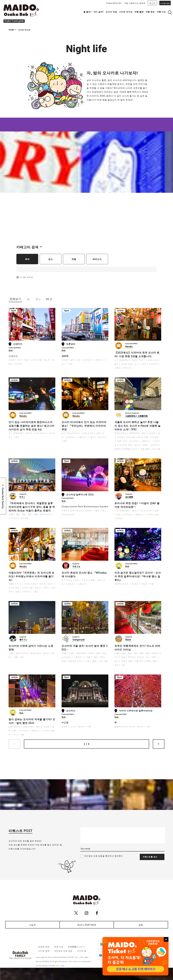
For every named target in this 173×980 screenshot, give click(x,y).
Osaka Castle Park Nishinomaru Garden (85, 506)
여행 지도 (161, 12)
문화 (148, 661)
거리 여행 (156, 449)
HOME (11, 30)
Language (165, 3)
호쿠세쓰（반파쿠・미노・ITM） (143, 657)
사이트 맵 (82, 951)
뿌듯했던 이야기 (130, 449)
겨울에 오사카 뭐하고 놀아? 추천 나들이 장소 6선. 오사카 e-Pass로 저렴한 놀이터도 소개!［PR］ (138, 426)
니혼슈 (117, 368)
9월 (147, 653)
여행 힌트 (150, 12)
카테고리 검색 (27, 247)
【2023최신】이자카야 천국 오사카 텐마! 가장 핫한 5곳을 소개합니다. (137, 354)
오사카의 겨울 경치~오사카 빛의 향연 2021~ (85, 648)
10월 (117, 653)
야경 (26, 360)
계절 (74, 259)
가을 (88, 661)
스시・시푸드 (141, 364)
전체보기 (15, 299)
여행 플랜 (139, 12)
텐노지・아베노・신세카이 (146, 445)
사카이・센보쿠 (136, 726)
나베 (123, 665)
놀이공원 (25, 518)
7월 (135, 653)
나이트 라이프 (126, 12)
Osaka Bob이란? (114, 3)
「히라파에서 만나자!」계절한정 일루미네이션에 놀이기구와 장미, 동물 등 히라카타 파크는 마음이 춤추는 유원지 (32, 507)
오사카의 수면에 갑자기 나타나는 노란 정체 (31, 648)
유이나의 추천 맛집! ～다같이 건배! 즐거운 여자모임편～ (137, 505)
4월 (35, 514)
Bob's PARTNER (87, 925)
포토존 (12, 360)
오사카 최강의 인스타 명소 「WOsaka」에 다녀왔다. (84, 574)
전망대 (117, 449)
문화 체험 (145, 449)
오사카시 (71, 710)
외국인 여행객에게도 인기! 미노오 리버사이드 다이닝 (137, 648)
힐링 (155, 661)
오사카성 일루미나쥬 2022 (80, 494)
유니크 (42, 584)
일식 (116, 364)
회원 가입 (59, 947)
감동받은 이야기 (76, 661)
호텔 (92, 580)
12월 (11, 653)
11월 (11, 514)
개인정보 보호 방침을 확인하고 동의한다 (104, 856)
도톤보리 (71, 344)
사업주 (32, 925)
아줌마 (12, 584)
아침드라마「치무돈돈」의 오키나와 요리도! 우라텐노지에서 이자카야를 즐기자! (31, 576)
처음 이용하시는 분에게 (135, 3)
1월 (17, 514)
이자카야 (153, 364)
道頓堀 (65, 356)
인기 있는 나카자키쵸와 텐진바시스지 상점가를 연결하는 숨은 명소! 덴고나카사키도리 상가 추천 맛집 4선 (31, 426)
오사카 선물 (36, 360)
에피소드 (97, 259)
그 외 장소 (13, 518)
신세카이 (18, 344)
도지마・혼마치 (77, 726)
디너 (141, 360)
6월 (129, 653)
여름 (130, 661)
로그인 (152, 3)
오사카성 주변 (125, 445)
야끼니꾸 (127, 368)
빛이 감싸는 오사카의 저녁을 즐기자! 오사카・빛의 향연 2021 (32, 721)
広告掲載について (76, 947)
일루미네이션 (120, 433)
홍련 (94, 661)
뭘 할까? (87, 12)
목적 (27, 259)
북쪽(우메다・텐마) (128, 360)
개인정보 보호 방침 (63, 951)
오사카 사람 (152, 514)
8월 (141, 653)
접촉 (141, 925)
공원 (123, 657)
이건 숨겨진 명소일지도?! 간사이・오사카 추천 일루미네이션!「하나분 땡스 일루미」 (138, 576)
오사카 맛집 (111, 12)
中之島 (65, 722)
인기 (19, 360)
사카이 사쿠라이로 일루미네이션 (136, 710)
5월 (123, 653)
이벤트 (65, 510)
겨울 (96, 510)
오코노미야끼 (72, 433)
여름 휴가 (139, 661)
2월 (23, 514)
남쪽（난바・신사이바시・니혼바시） (87, 360)
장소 (51, 259)
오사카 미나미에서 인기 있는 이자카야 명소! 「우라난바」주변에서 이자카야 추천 (84, 426)
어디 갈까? (99, 12)
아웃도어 (156, 653)
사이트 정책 (44, 951)
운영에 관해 (44, 947)
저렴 (17, 591)
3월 (29, 514)
